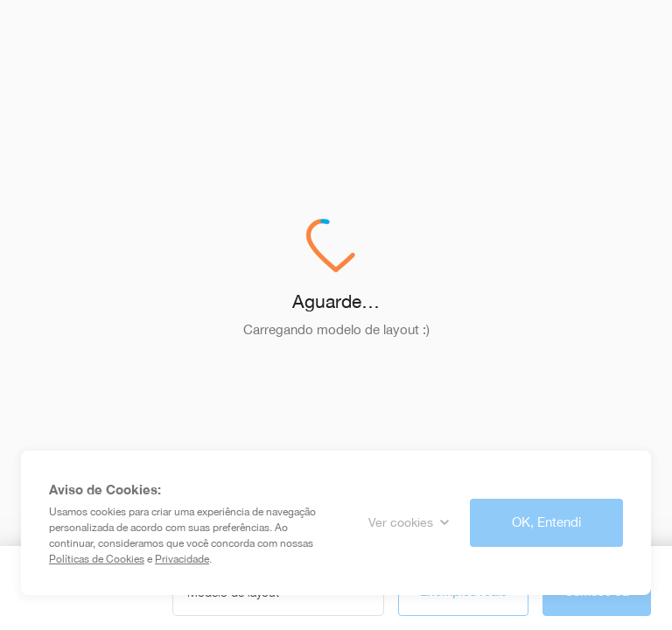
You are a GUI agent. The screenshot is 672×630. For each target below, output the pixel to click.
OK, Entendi (546, 522)
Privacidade (182, 559)
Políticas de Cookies (97, 559)
